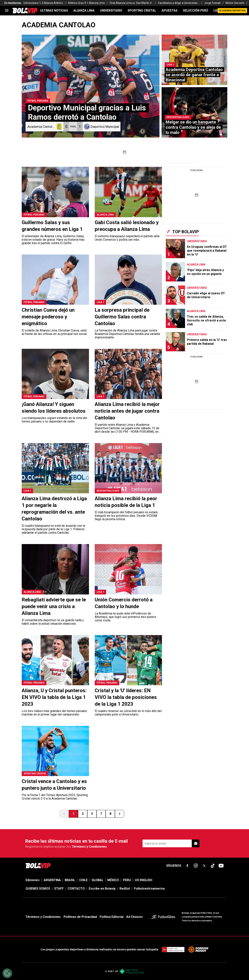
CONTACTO (76, 889)
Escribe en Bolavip (102, 889)
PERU (127, 880)
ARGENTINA (52, 880)
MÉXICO (113, 880)
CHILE (83, 880)
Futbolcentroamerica (149, 889)
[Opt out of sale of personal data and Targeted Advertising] (7, 973)
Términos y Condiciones (89, 847)
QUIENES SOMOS (38, 889)
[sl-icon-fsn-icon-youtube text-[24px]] (221, 866)
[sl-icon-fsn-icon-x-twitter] (204, 866)
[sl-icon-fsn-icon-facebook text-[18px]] (187, 866)
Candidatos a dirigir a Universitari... (179, 3)
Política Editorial (112, 917)
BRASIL (70, 880)
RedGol (125, 889)
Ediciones (33, 880)
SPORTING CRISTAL (142, 10)
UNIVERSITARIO (111, 10)
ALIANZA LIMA (84, 10)
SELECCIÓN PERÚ (195, 10)
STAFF (59, 889)
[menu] (7, 11)
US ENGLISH (144, 880)
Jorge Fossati (212, 3)
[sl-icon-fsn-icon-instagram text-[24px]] (196, 866)
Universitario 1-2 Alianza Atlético (43, 3)
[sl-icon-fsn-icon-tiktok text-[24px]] (213, 866)
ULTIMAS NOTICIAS (54, 10)
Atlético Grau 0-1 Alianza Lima (86, 3)
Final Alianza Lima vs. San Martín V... (131, 3)
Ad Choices (134, 917)
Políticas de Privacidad (80, 917)
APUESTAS (170, 10)
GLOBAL (98, 880)
